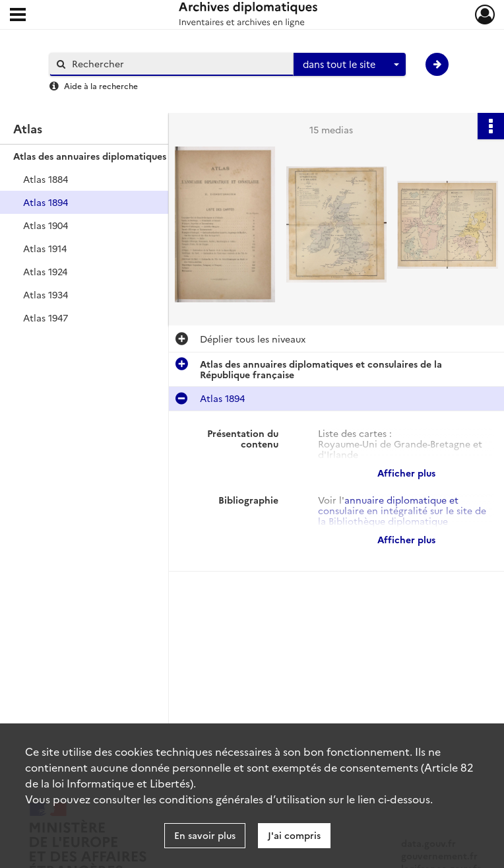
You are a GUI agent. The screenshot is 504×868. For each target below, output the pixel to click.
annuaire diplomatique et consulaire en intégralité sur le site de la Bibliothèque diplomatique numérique (402, 516)
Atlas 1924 (45, 271)
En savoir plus (205, 835)
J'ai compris (294, 835)
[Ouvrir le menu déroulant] (18, 16)
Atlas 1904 (46, 225)
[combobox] (350, 65)
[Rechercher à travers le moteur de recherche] (178, 64)
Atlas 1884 (46, 179)
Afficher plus (406, 473)
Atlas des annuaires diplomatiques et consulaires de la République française (145, 156)
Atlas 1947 (46, 317)
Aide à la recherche (101, 85)
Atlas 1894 (46, 202)
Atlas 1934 (46, 294)
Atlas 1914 (45, 248)
